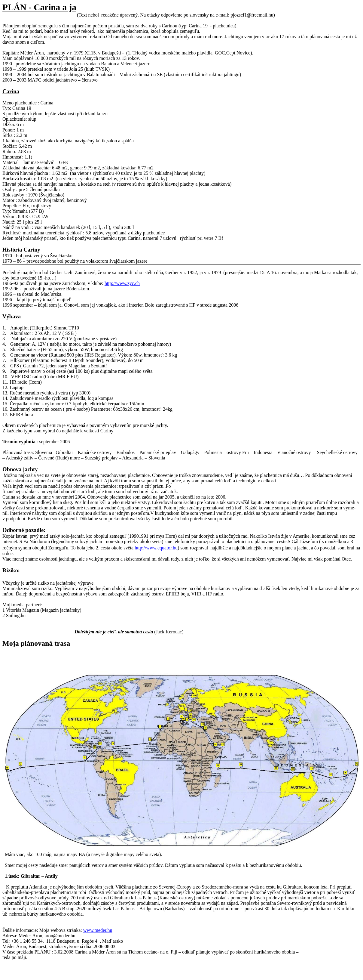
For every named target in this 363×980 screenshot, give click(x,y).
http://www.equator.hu (156, 548)
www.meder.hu (98, 930)
